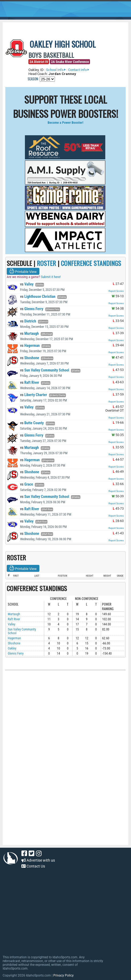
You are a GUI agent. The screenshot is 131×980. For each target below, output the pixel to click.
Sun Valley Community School (45, 370)
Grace (27, 484)
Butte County (32, 423)
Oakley (12, 648)
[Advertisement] (65, 730)
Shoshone (30, 358)
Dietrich (28, 321)
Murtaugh (29, 333)
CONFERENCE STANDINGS (91, 263)
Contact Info (78, 70)
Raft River (30, 382)
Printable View (23, 271)
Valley (27, 284)
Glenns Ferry (32, 309)
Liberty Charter (34, 395)
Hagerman (30, 346)
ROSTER (46, 263)
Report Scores (116, 291)
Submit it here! (51, 277)
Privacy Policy (63, 975)
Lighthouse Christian (38, 296)
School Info (56, 70)
